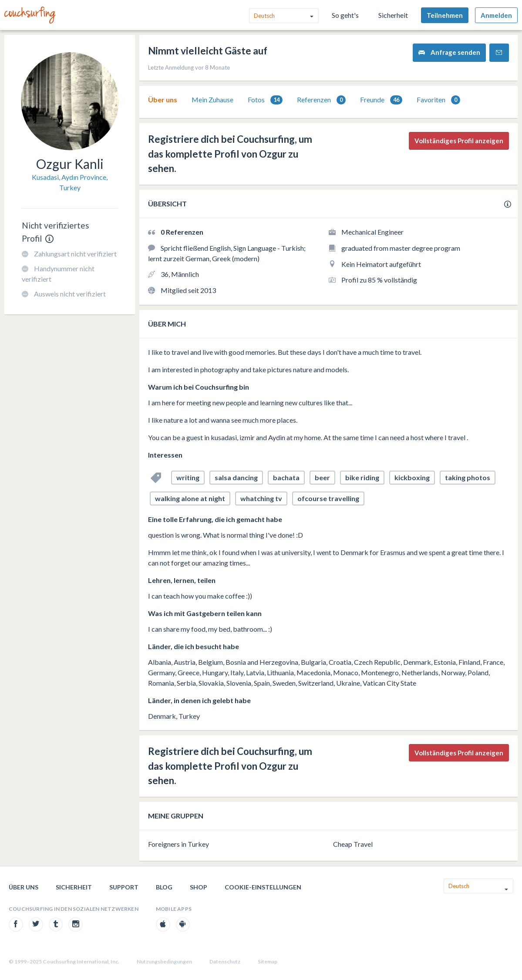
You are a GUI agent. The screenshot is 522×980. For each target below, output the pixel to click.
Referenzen (321, 100)
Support (124, 887)
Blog (164, 887)
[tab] (163, 100)
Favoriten (438, 100)
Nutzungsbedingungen (164, 961)
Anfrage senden (449, 52)
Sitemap (268, 961)
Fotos (265, 100)
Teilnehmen (445, 15)
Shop (199, 887)
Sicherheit (393, 15)
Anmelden (496, 15)
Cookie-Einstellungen (263, 887)
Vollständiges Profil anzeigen (459, 141)
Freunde (381, 100)
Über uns (163, 99)
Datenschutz (225, 961)
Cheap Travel (353, 844)
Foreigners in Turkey (178, 844)
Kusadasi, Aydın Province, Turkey (70, 182)
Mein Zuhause (212, 99)
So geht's (345, 15)
